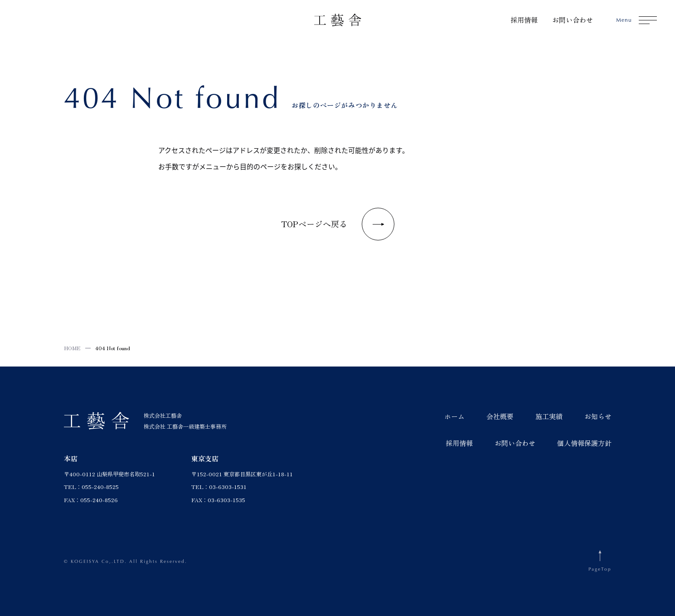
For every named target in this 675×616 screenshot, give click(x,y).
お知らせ (598, 416)
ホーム (454, 416)
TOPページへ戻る (338, 224)
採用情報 (524, 20)
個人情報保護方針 (584, 443)
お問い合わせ (573, 20)
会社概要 (500, 416)
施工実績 (549, 416)
